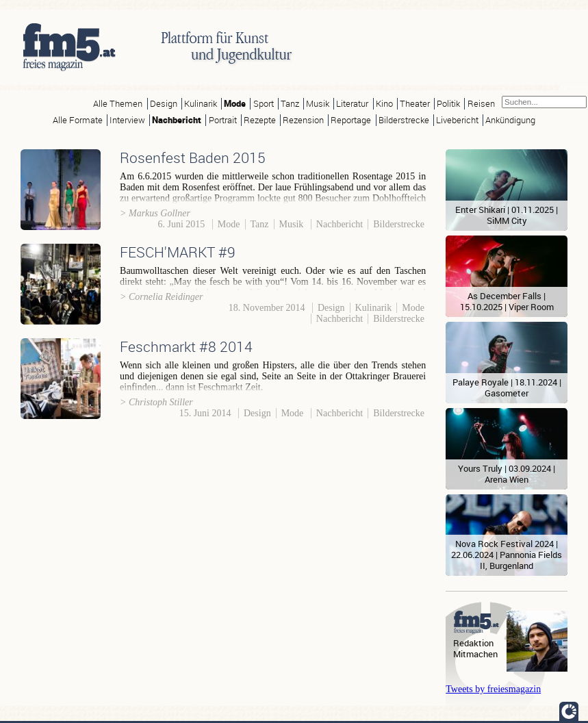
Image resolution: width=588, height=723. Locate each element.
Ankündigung (510, 120)
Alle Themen (118, 104)
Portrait (223, 120)
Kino (384, 104)
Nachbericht (177, 120)
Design (164, 104)
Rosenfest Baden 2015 (193, 157)
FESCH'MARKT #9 (178, 252)
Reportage (351, 120)
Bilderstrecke (404, 120)
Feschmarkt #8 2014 (186, 346)
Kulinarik (201, 104)
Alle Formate (78, 120)
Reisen (481, 104)
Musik (318, 104)
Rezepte (260, 120)
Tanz (290, 104)
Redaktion (473, 643)
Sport (264, 104)
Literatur (352, 104)
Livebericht (457, 120)
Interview (127, 120)
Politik (448, 104)
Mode (235, 104)
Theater (415, 104)
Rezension (303, 120)
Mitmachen (475, 654)
